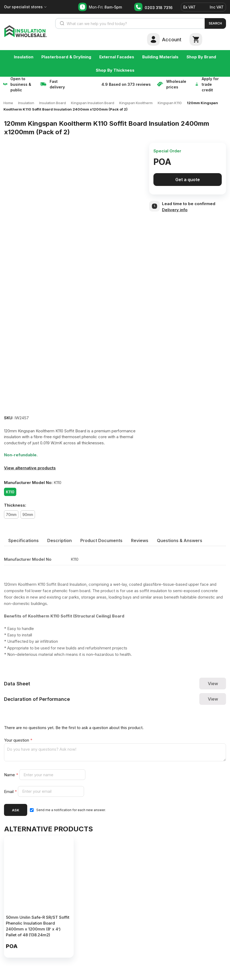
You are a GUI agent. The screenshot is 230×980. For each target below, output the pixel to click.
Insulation (24, 57)
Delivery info (175, 210)
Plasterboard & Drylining (66, 57)
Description (60, 540)
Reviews (140, 540)
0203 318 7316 (159, 8)
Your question (18, 740)
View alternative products (30, 468)
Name (12, 775)
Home (8, 103)
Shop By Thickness (115, 70)
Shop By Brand (201, 57)
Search (215, 23)
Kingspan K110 (170, 103)
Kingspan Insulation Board (93, 103)
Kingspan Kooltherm (136, 103)
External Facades (117, 57)
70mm (11, 515)
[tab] (23, 540)
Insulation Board (53, 103)
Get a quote (188, 180)
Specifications (23, 540)
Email (11, 791)
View (213, 684)
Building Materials (160, 57)
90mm (28, 515)
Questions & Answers (180, 540)
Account (172, 40)
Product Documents (101, 540)
